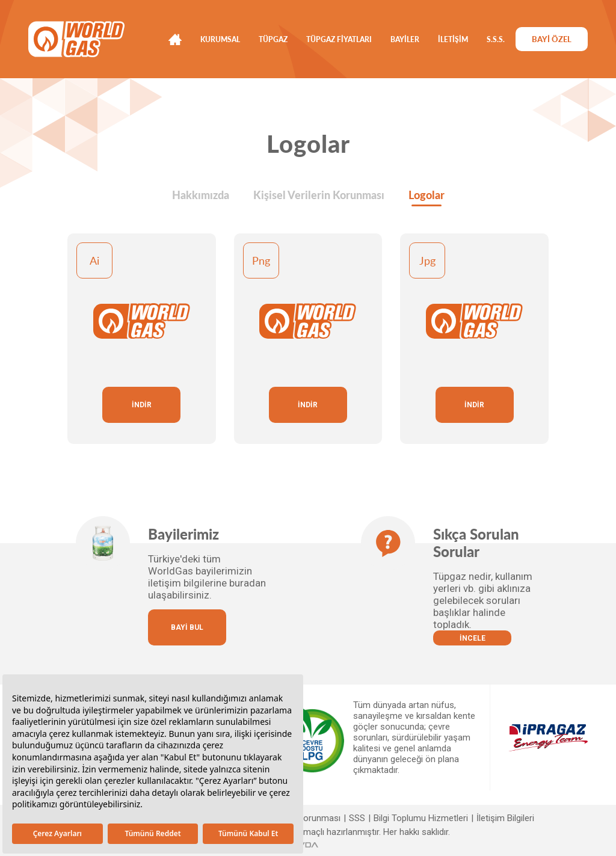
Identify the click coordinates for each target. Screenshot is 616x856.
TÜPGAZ (273, 39)
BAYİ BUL (187, 627)
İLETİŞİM (453, 39)
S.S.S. (496, 39)
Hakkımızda (201, 195)
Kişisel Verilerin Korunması (319, 195)
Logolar (427, 195)
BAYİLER (405, 39)
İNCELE (473, 638)
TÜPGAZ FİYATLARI (339, 39)
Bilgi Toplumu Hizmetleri (421, 818)
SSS (357, 818)
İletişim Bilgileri (505, 818)
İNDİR (142, 405)
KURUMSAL (220, 39)
